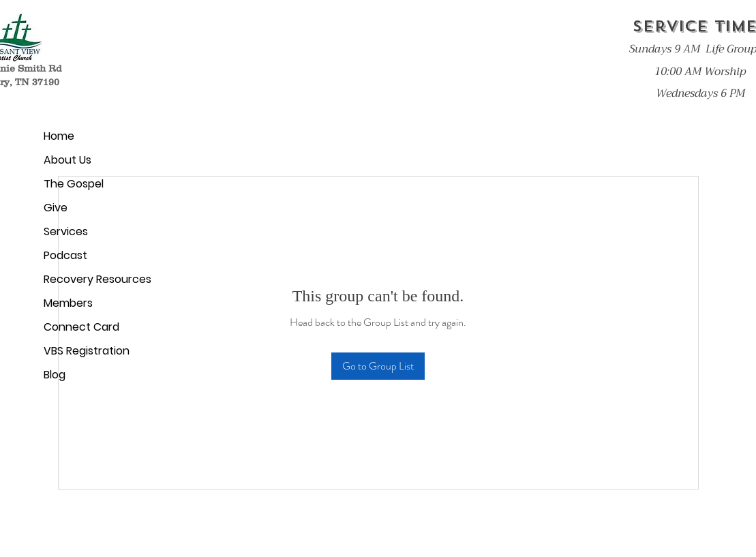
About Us (67, 160)
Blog (55, 375)
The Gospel (74, 184)
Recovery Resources (94, 279)
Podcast (65, 255)
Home (59, 136)
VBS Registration (87, 351)
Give (56, 208)
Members (68, 303)
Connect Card (81, 327)
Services (66, 231)
